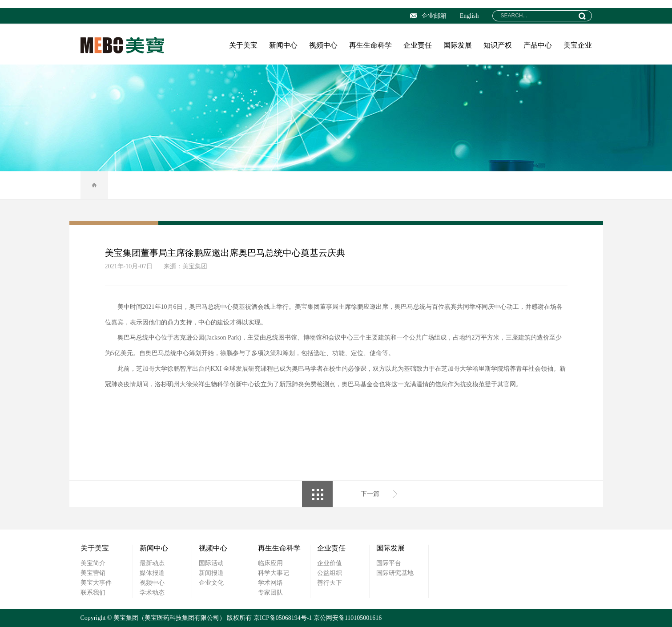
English (469, 16)
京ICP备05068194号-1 (283, 618)
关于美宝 (243, 45)
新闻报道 (211, 573)
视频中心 (323, 45)
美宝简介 (93, 563)
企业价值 (330, 563)
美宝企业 (578, 45)
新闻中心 (283, 45)
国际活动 (211, 563)
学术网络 (270, 583)
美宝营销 (93, 573)
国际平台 (389, 563)
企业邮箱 (428, 16)
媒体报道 (152, 573)
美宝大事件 (96, 583)
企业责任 (418, 45)
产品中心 (538, 45)
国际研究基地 (395, 573)
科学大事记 (274, 573)
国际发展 (458, 45)
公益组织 (330, 573)
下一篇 (370, 494)
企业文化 (211, 583)
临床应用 (270, 563)
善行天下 (330, 583)
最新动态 (152, 563)
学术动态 (152, 593)
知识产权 (498, 45)
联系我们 (93, 593)
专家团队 (270, 593)
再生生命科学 (370, 45)
